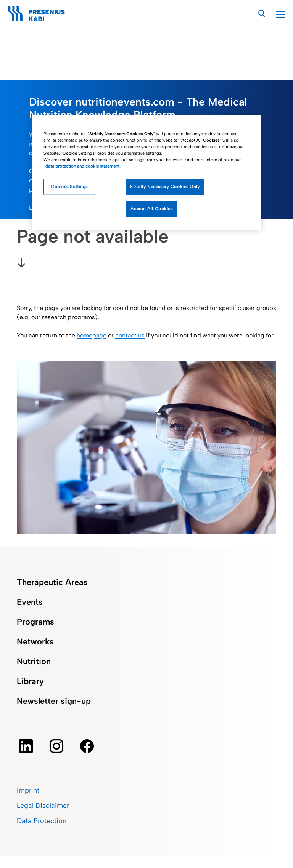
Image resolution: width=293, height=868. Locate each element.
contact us (130, 335)
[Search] (262, 14)
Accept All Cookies (151, 209)
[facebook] (87, 746)
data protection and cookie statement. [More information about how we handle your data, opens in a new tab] (83, 166)
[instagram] (56, 746)
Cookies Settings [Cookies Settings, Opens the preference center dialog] (69, 187)
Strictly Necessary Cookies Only (165, 187)
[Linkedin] (26, 746)
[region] (146, 173)
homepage (92, 335)
